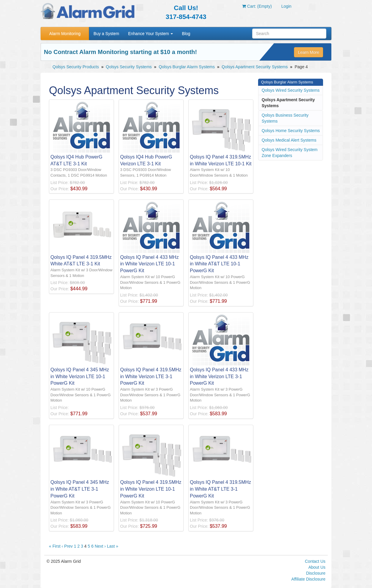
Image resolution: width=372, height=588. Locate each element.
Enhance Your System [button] (151, 34)
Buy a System (106, 34)
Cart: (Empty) (257, 6)
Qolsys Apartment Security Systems (255, 67)
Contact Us (315, 561)
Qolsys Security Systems (129, 67)
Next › (100, 546)
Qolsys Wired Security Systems (291, 90)
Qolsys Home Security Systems (291, 131)
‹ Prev (67, 546)
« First (55, 546)
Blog (186, 34)
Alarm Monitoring (65, 34)
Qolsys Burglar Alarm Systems (187, 67)
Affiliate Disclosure (308, 579)
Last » (112, 546)
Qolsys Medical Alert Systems (289, 140)
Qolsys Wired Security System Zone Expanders (290, 153)
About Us (317, 567)
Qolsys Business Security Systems (285, 118)
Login (286, 6)
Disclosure (316, 573)
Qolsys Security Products (76, 67)
